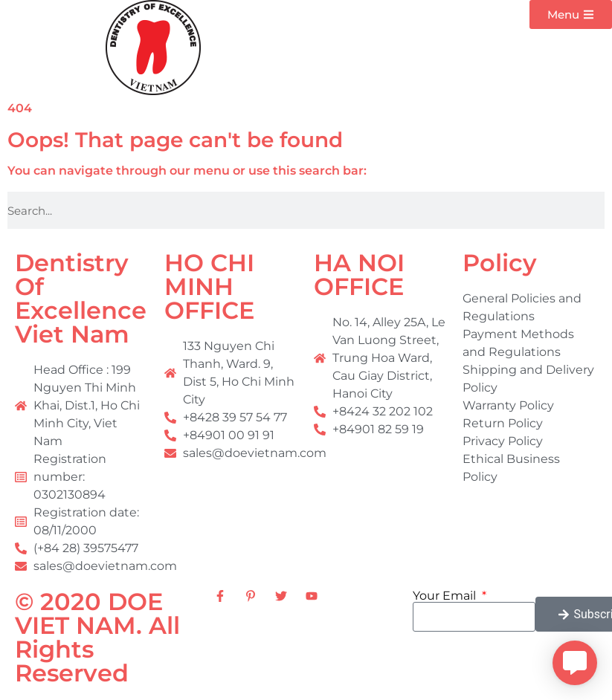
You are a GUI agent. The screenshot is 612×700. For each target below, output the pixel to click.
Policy (500, 263)
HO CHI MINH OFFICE (209, 286)
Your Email (446, 596)
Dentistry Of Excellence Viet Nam (81, 298)
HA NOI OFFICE (359, 275)
